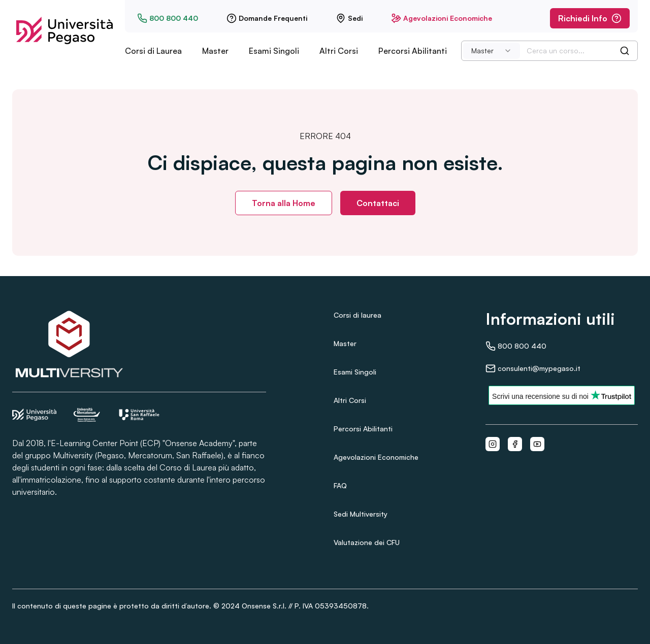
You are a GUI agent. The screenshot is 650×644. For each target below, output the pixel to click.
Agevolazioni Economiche (442, 18)
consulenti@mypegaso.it (533, 368)
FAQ (340, 485)
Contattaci (378, 203)
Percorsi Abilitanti (413, 51)
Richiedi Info (590, 18)
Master (215, 51)
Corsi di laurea (357, 315)
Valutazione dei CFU (367, 542)
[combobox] (492, 51)
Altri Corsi (339, 51)
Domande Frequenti (267, 18)
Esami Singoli (274, 51)
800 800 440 (168, 18)
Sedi (349, 18)
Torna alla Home (284, 203)
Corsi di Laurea (153, 51)
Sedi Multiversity (361, 514)
